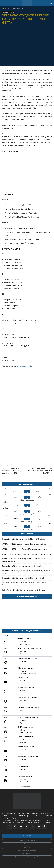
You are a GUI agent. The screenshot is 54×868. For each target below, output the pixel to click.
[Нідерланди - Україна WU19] (27, 504)
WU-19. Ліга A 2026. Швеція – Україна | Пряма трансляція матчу (25, 544)
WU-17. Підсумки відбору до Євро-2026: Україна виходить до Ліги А (27, 554)
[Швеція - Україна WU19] (27, 490)
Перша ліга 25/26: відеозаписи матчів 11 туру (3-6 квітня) (23, 578)
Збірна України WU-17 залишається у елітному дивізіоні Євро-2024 (12, 471)
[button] (4, 3)
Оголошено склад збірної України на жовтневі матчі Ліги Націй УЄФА (40, 471)
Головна (5, 9)
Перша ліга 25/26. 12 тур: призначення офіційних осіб (22, 566)
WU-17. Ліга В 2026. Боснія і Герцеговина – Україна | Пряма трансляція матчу (23, 560)
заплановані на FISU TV (26, 366)
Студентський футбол (17, 9)
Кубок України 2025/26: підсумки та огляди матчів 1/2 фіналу (24, 590)
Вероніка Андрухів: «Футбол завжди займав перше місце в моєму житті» (26, 572)
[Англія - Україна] (27, 527)
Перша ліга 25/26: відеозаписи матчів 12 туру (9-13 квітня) (23, 539)
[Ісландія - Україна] (27, 497)
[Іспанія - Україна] (27, 511)
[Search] (51, 3)
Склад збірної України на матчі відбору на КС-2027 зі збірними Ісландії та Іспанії (25, 584)
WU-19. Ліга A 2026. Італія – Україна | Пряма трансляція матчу (25, 549)
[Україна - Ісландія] (27, 519)
